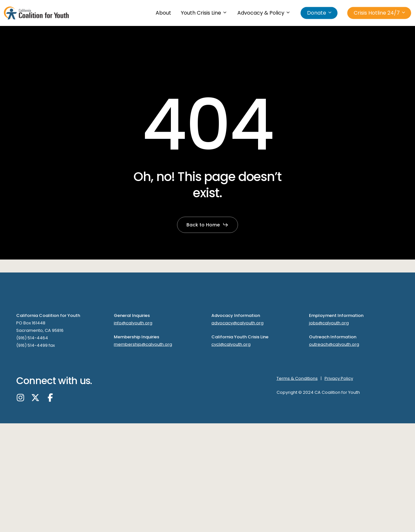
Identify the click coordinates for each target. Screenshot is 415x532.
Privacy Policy (339, 378)
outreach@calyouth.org (334, 344)
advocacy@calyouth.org (237, 323)
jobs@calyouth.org (329, 323)
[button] (207, 225)
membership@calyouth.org (143, 344)
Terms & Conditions (297, 378)
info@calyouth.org (133, 323)
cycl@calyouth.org (231, 344)
